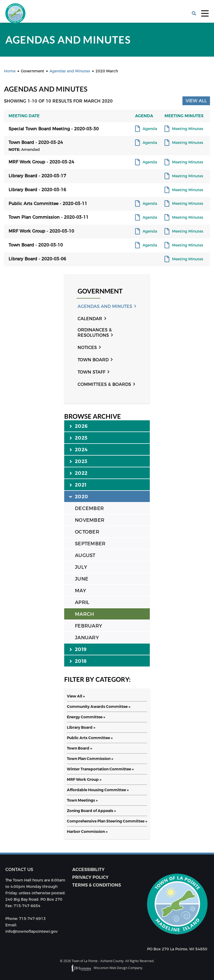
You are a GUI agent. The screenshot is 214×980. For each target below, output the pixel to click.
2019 (78, 649)
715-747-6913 (32, 919)
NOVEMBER (90, 520)
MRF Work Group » (84, 779)
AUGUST (85, 555)
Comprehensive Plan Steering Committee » (107, 821)
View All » (76, 696)
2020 (79, 496)
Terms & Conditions (97, 885)
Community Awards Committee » (99, 707)
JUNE (82, 579)
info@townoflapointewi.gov (31, 931)
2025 (79, 438)
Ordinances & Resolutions (95, 333)
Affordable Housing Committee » (98, 790)
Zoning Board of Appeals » (91, 811)
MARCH (84, 614)
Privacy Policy (90, 877)
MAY (80, 591)
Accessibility (88, 870)
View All (196, 101)
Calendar (90, 319)
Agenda (150, 129)
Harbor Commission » (87, 832)
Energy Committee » (86, 717)
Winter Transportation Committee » (100, 769)
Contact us (19, 870)
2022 (79, 473)
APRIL (82, 602)
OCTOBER (87, 532)
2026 (79, 426)
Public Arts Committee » (90, 738)
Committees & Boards (104, 384)
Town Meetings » (82, 800)
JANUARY (87, 638)
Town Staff (91, 372)
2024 (79, 449)
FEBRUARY (88, 626)
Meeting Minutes (188, 129)
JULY (81, 567)
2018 (78, 661)
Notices (87, 348)
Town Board (93, 360)
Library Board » (81, 727)
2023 (78, 461)
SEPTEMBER (90, 544)
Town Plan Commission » (90, 759)
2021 (78, 485)
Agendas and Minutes (105, 306)
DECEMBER (89, 508)
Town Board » (79, 748)
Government (100, 291)
